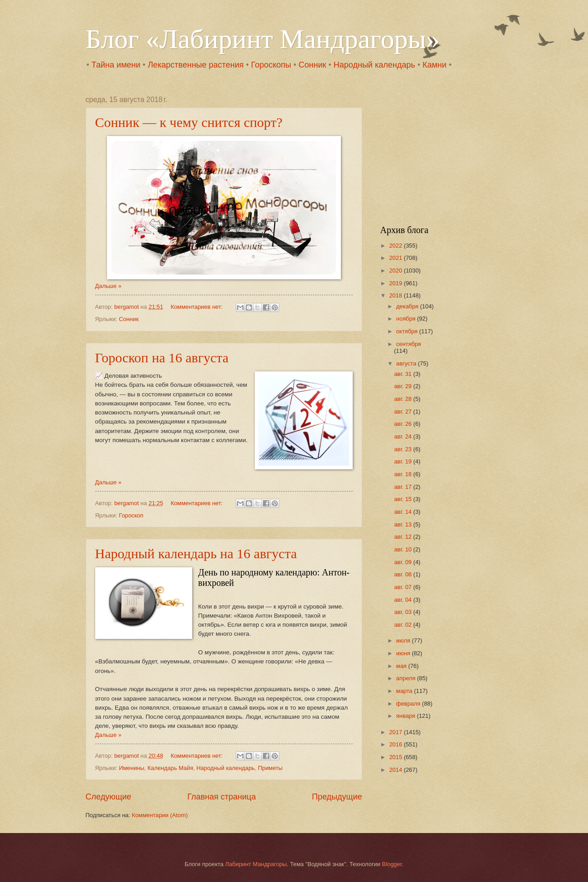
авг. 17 (403, 487)
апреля (407, 678)
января (407, 716)
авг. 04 (403, 600)
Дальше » (108, 286)
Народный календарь (374, 65)
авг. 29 (403, 386)
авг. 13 (403, 524)
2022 (396, 246)
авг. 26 (403, 424)
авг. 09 (403, 562)
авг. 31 (403, 374)
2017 (396, 732)
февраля (409, 704)
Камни (435, 65)
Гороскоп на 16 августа (162, 358)
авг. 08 (403, 574)
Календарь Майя (170, 768)
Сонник (313, 65)
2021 (396, 258)
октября (408, 331)
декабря (408, 306)
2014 (396, 770)
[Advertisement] (437, 152)
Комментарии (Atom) (160, 815)
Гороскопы (271, 65)
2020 (396, 270)
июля (404, 641)
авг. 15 (403, 499)
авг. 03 (403, 612)
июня (404, 653)
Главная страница (221, 797)
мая (402, 666)
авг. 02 (403, 625)
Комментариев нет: (197, 307)
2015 (396, 757)
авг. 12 (403, 537)
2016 (396, 744)
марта (405, 691)
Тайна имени (116, 65)
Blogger (392, 864)
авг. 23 (403, 449)
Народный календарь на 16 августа (196, 553)
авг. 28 (403, 399)
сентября (409, 344)
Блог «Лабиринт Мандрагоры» (263, 39)
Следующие (109, 797)
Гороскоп (131, 515)
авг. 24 (403, 436)
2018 (396, 295)
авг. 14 (403, 512)
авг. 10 (403, 549)
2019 (396, 283)
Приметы (270, 768)
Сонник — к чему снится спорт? (189, 122)
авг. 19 (403, 461)
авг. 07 (403, 587)
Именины (131, 768)
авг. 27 (403, 412)
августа (407, 363)
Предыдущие (337, 797)
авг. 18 (403, 474)
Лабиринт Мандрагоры (256, 864)
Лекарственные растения (196, 65)
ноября (407, 319)
